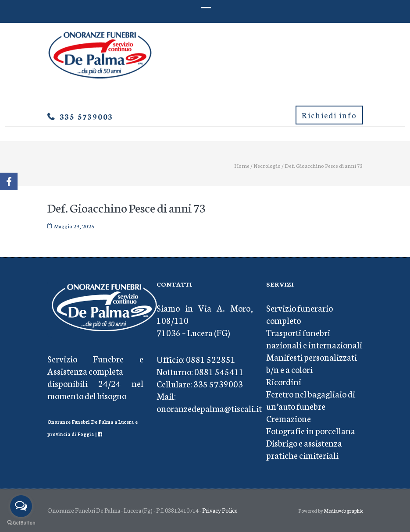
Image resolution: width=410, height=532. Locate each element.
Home (242, 165)
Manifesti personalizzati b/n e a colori (312, 363)
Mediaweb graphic (344, 511)
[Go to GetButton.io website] (21, 523)
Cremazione (289, 418)
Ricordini (284, 381)
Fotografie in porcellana (311, 430)
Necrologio (267, 165)
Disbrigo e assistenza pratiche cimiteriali (304, 449)
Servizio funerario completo (299, 314)
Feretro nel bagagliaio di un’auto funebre (311, 400)
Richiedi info (329, 115)
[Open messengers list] (21, 506)
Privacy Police (220, 510)
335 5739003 (87, 116)
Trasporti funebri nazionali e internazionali (314, 338)
